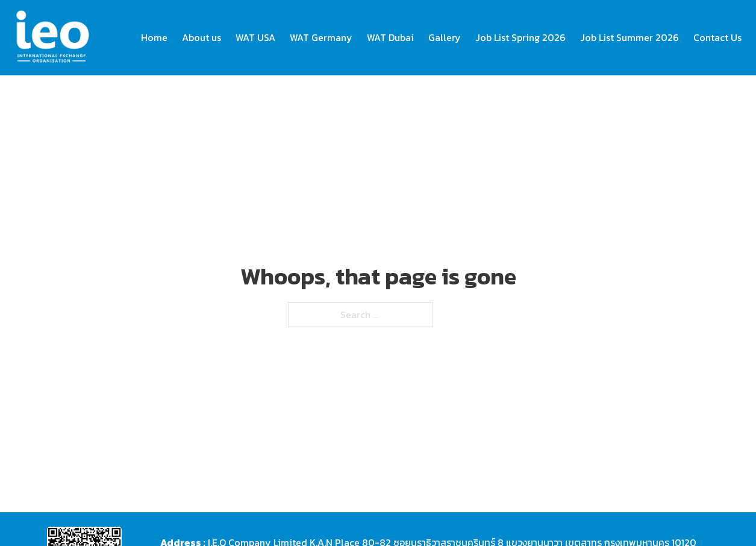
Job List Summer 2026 (629, 37)
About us (201, 37)
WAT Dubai (390, 37)
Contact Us (717, 37)
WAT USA (255, 37)
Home (154, 37)
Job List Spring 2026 (520, 37)
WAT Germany (321, 37)
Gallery (445, 37)
